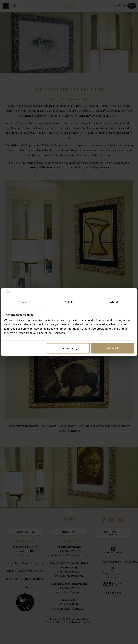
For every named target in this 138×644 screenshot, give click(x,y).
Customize (68, 348)
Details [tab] (69, 302)
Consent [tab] (24, 302)
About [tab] (114, 302)
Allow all (112, 348)
